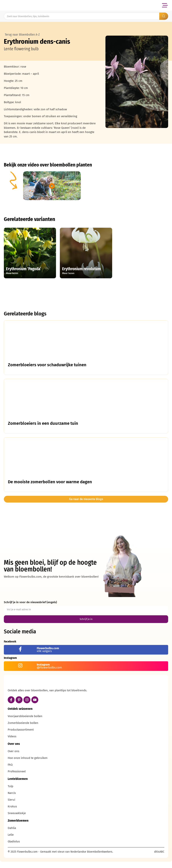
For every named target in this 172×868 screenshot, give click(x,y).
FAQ (10, 772)
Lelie (11, 842)
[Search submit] (164, 16)
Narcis (12, 800)
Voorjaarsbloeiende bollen (25, 723)
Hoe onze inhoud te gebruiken (28, 765)
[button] (165, 5)
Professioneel (17, 779)
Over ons (13, 758)
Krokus (12, 814)
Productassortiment (21, 737)
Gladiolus (14, 849)
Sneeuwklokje (17, 820)
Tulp (10, 794)
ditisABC (159, 859)
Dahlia (12, 835)
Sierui (11, 807)
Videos (12, 744)
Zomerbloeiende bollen (23, 730)
